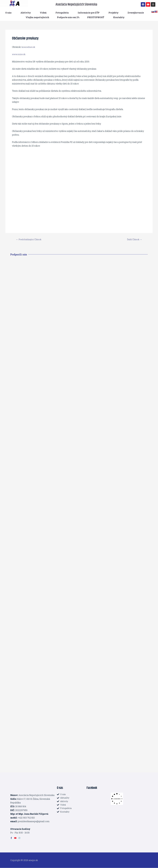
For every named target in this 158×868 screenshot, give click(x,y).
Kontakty (119, 17)
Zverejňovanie (136, 13)
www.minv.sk (19, 54)
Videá (43, 13)
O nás (8, 13)
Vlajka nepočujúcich (37, 17)
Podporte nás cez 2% (68, 17)
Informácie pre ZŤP (89, 13)
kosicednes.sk (29, 47)
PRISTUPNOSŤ (96, 17)
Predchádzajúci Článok (30, 239)
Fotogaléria (62, 13)
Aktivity (26, 13)
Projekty (114, 13)
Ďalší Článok (134, 239)
